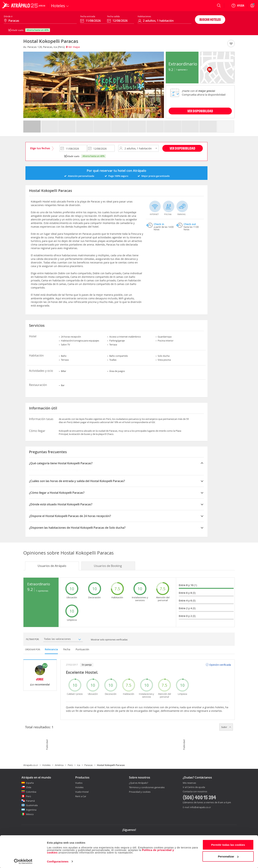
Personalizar (228, 856)
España (30, 783)
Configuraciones (58, 861)
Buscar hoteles (210, 19)
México (30, 814)
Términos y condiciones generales (147, 787)
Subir (226, 727)
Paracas (89, 765)
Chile (29, 787)
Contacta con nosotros (195, 792)
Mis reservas (189, 783)
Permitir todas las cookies (228, 844)
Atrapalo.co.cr (31, 765)
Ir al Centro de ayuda (194, 787)
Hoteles (46, 765)
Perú (70, 765)
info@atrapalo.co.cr (200, 807)
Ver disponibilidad (182, 148)
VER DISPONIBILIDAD (200, 111)
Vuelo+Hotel (82, 792)
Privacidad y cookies (140, 792)
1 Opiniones (182, 70)
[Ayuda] (238, 6)
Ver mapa (73, 47)
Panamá (30, 801)
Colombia (31, 792)
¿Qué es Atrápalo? (139, 783)
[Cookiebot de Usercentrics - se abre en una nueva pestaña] (23, 861)
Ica (79, 765)
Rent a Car (81, 796)
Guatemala (32, 805)
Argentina (31, 810)
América (59, 765)
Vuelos (79, 783)
